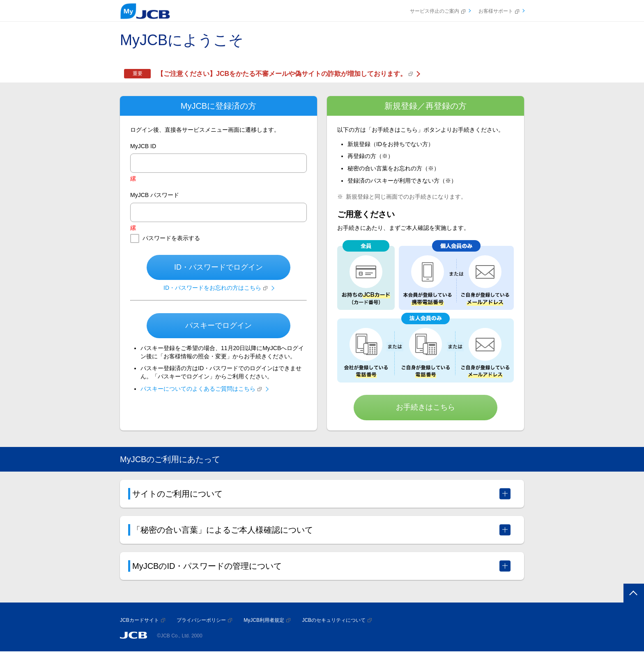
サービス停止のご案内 (438, 11)
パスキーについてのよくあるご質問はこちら (201, 389)
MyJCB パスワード (155, 195)
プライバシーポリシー (204, 620)
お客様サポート (499, 11)
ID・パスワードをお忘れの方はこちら (215, 288)
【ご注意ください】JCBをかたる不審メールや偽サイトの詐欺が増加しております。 (285, 74)
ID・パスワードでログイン (218, 267)
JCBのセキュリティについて (337, 620)
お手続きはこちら (425, 407)
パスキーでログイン (218, 325)
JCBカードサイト (143, 620)
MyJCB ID (143, 146)
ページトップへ (632, 594)
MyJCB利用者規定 (267, 620)
